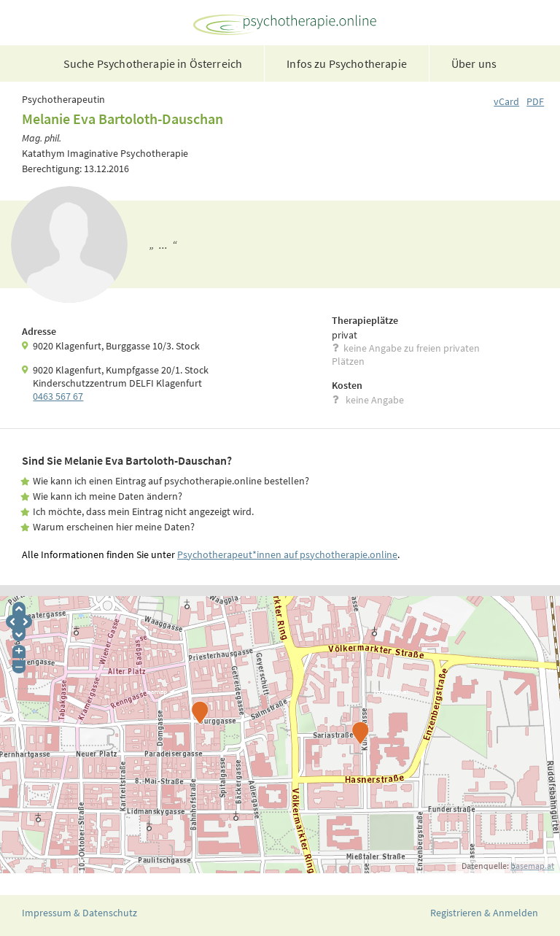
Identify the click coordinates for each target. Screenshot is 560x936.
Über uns (474, 63)
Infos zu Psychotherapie (347, 63)
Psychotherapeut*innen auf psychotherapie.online (287, 554)
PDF (535, 101)
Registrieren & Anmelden (484, 913)
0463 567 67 (58, 396)
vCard (506, 101)
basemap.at (532, 866)
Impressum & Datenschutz (79, 913)
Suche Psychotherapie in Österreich (153, 63)
